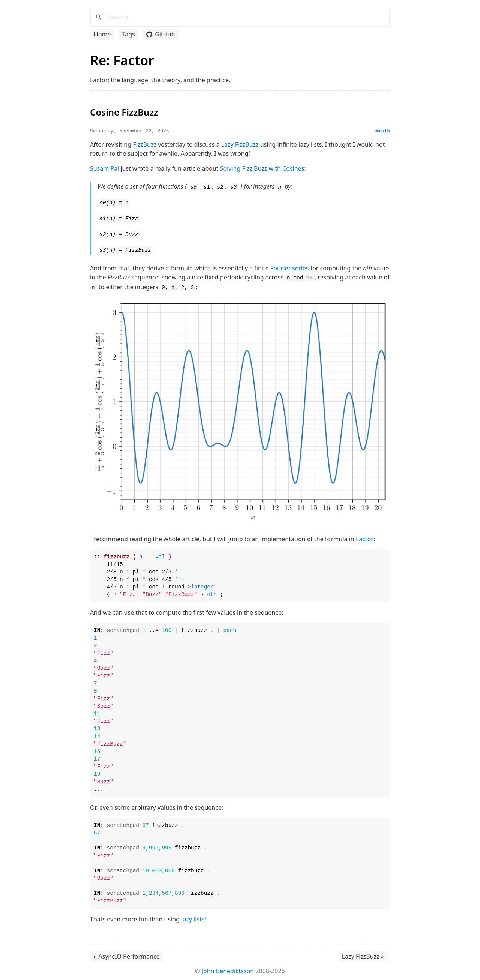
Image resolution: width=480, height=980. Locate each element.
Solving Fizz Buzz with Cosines (262, 168)
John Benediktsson (228, 968)
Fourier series (290, 266)
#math (383, 131)
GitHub (160, 34)
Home (102, 34)
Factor (365, 536)
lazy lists (193, 917)
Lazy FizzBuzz (240, 144)
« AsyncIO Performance (127, 954)
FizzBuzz (145, 144)
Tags (129, 34)
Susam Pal (104, 168)
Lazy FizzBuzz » (363, 954)
